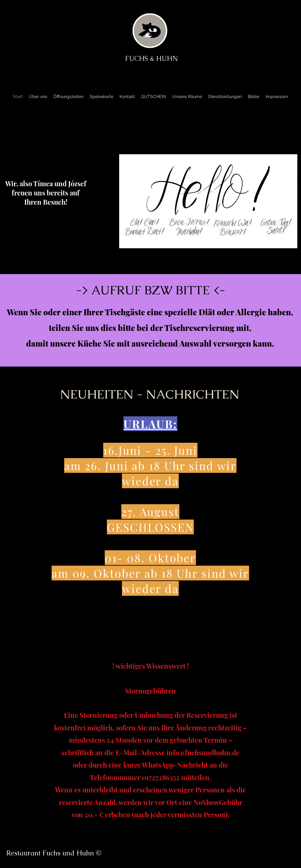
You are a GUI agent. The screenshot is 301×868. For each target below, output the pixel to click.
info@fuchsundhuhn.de (203, 752)
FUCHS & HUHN (151, 59)
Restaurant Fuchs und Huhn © (54, 853)
